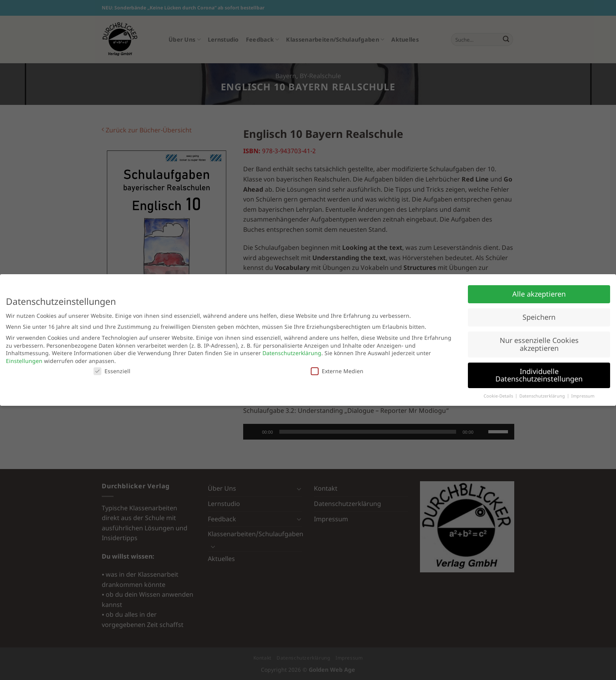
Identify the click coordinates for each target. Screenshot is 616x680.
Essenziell (112, 371)
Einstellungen (24, 361)
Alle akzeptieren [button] (539, 294)
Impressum (583, 396)
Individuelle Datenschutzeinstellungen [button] (539, 375)
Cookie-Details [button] (499, 396)
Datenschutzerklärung (292, 353)
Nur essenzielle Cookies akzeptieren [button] (539, 344)
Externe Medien (337, 371)
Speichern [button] (539, 317)
